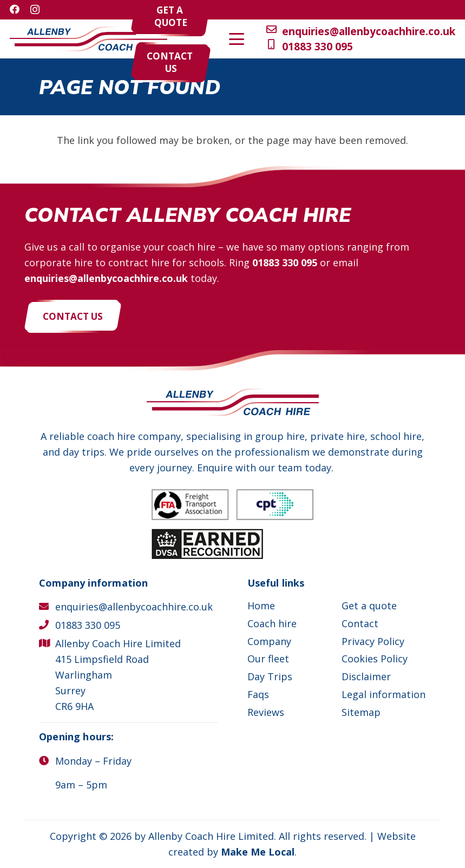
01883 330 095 (285, 262)
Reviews (266, 712)
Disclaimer (366, 676)
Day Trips (270, 676)
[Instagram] (35, 10)
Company (269, 641)
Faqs (258, 694)
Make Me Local (258, 852)
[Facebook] (15, 9)
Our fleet (268, 659)
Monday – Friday (93, 761)
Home (261, 606)
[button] (426, 39)
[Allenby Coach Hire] (89, 39)
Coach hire (272, 623)
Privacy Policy (373, 641)
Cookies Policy (375, 659)
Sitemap (361, 712)
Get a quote (369, 606)
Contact (360, 623)
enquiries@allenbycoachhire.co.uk (106, 278)
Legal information (384, 694)
